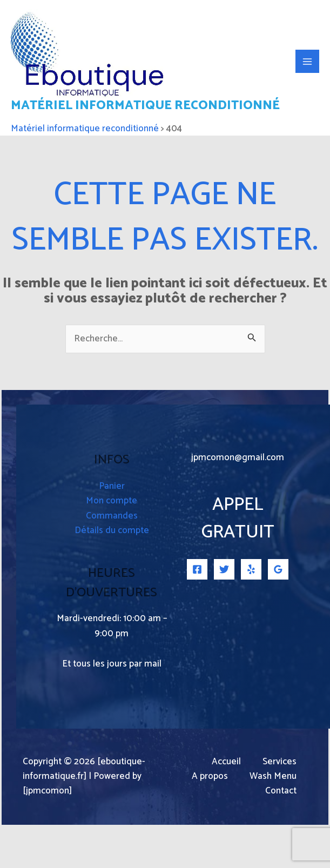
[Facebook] (197, 610)
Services (280, 803)
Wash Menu (273, 817)
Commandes (112, 557)
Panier (112, 528)
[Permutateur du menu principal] (307, 82)
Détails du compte (112, 571)
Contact (281, 833)
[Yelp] (251, 610)
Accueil (226, 803)
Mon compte (112, 542)
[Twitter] (224, 610)
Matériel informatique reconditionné (97, 138)
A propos (210, 817)
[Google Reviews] (278, 610)
